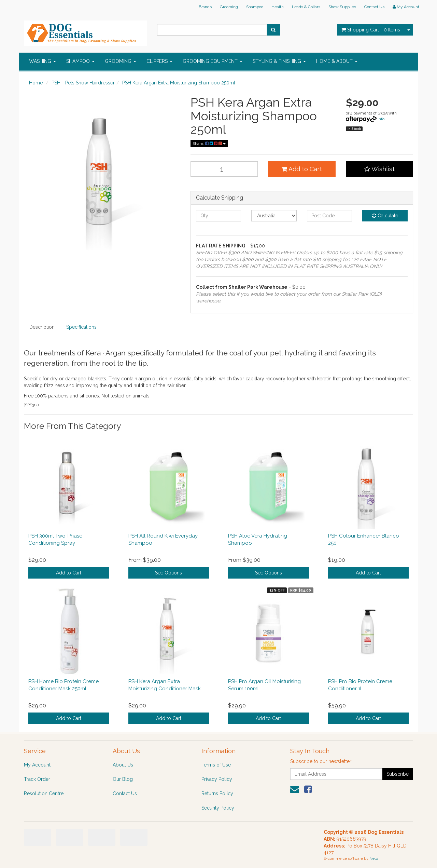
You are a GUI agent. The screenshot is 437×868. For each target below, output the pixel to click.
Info (381, 119)
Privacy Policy (217, 779)
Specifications (81, 327)
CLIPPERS (159, 61)
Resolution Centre (44, 794)
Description (42, 327)
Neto (374, 859)
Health (278, 7)
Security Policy (218, 808)
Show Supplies (342, 7)
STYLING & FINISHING (279, 61)
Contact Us (374, 7)
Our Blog (123, 779)
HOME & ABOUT (337, 61)
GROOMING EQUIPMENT (213, 61)
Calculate (385, 216)
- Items (371, 30)
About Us (123, 765)
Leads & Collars (306, 7)
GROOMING (121, 61)
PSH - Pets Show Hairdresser (83, 83)
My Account (37, 765)
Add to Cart (302, 169)
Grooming (229, 7)
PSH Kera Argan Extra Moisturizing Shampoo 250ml (179, 83)
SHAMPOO (80, 61)
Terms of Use (216, 765)
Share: (209, 144)
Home (36, 83)
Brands (205, 7)
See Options (168, 573)
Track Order (37, 779)
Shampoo (255, 7)
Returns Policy (217, 794)
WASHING (43, 61)
